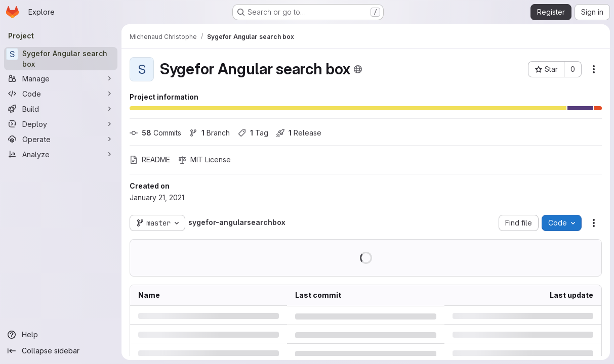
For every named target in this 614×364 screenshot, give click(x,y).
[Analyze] (61, 154)
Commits (155, 133)
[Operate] (61, 139)
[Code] (61, 94)
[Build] (61, 109)
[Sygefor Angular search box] (61, 59)
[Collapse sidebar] (61, 351)
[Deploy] (61, 124)
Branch (210, 133)
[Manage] (61, 78)
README (150, 160)
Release (299, 133)
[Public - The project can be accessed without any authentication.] (358, 69)
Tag (253, 133)
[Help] (61, 335)
